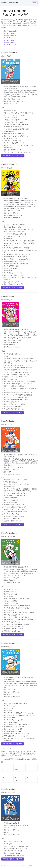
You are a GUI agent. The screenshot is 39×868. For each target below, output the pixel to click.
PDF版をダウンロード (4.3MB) (13, 744)
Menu (35, 3)
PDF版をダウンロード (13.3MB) (13, 156)
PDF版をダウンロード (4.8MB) (13, 635)
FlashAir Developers (10, 3)
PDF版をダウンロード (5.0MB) (13, 524)
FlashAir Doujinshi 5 (10, 36)
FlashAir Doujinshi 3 (10, 40)
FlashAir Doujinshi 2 (10, 43)
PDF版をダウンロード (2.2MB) (13, 859)
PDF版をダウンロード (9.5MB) (13, 288)
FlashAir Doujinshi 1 (10, 45)
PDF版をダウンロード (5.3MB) (13, 412)
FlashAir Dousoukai (10, 31)
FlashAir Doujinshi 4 (10, 38)
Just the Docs (12, 866)
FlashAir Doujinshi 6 (10, 33)
